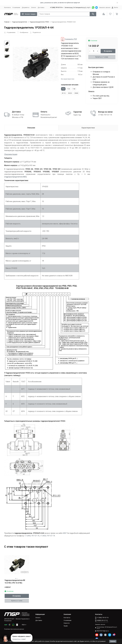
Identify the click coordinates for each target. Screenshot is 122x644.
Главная (7, 22)
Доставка (41, 7)
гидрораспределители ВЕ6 (15, 177)
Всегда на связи (105, 112)
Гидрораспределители (20, 22)
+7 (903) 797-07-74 (47, 536)
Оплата (34, 7)
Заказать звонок (105, 7)
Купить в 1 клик (102, 57)
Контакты (7, 7)
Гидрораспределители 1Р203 (39, 22)
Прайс (66, 626)
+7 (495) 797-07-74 (32, 536)
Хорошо (113, 641)
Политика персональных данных (14, 629)
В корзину (108, 51)
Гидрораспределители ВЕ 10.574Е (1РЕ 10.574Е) (15, 582)
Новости (67, 623)
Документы (26, 7)
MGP (65, 533)
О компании (16, 7)
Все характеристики (68, 79)
